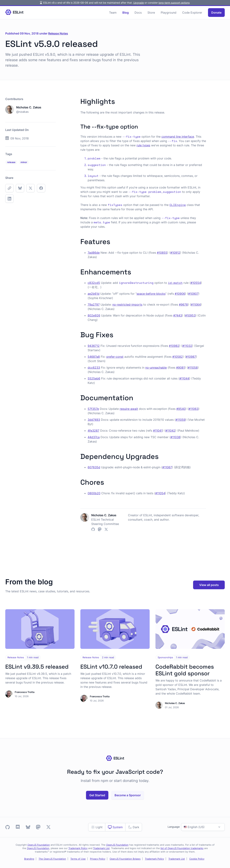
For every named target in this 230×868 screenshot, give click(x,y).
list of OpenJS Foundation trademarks (182, 848)
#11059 (181, 420)
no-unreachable (156, 368)
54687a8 (94, 357)
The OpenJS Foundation (52, 859)
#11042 (170, 431)
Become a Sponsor (128, 795)
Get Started (97, 795)
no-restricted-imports (127, 305)
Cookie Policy (197, 859)
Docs (138, 13)
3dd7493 (94, 420)
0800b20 (94, 493)
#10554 (196, 283)
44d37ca (94, 437)
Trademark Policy (78, 848)
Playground (169, 13)
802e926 (94, 315)
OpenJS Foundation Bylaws (125, 859)
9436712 (94, 346)
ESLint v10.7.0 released (111, 667)
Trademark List (101, 848)
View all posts (209, 585)
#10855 (162, 253)
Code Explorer (192, 13)
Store (151, 13)
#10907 (193, 294)
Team (113, 13)
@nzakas (22, 112)
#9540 (181, 409)
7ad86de (94, 253)
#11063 (193, 409)
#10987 (191, 357)
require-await (129, 409)
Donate (216, 13)
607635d (94, 467)
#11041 (158, 431)
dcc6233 (94, 368)
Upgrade (139, 3)
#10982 (174, 346)
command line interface (178, 137)
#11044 (184, 378)
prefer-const (115, 357)
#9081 (180, 368)
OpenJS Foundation (39, 845)
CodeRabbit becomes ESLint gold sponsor (185, 670)
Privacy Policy (98, 859)
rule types (143, 145)
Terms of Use (78, 859)
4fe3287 (93, 431)
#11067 (167, 467)
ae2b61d (94, 294)
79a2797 (94, 305)
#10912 (175, 253)
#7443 (178, 315)
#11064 (196, 305)
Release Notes (58, 33)
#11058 (193, 368)
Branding (29, 859)
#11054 (160, 493)
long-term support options (174, 3)
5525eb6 (94, 378)
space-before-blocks (151, 294)
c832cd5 (94, 283)
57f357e (93, 409)
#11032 (187, 346)
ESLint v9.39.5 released (37, 667)
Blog (126, 13)
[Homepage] (14, 12)
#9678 (183, 305)
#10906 (180, 294)
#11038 (175, 437)
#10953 (190, 315)
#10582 (178, 357)
